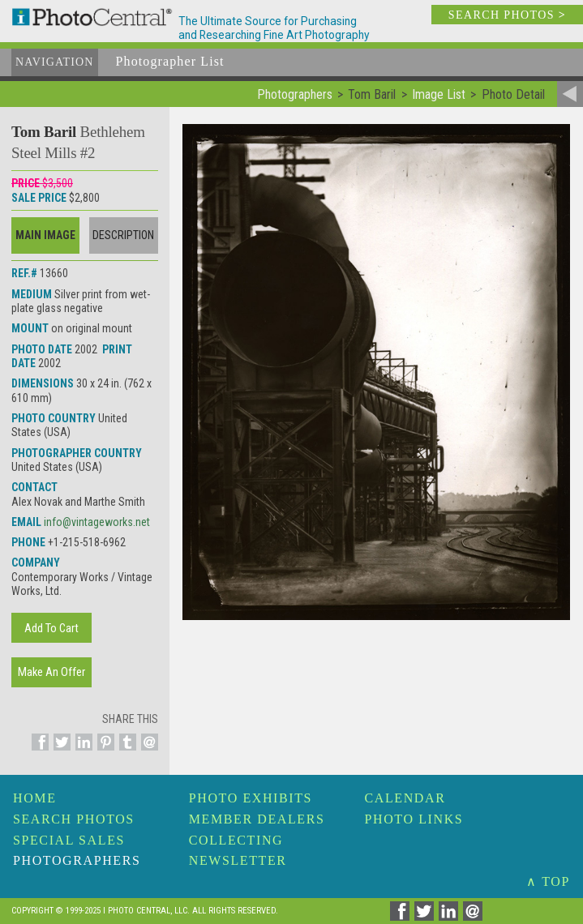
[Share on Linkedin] (81, 751)
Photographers (77, 860)
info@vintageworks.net (97, 522)
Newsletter (238, 860)
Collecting (236, 840)
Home (35, 798)
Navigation (55, 62)
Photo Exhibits (251, 798)
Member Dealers (257, 819)
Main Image (45, 235)
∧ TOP (548, 881)
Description (123, 235)
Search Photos (74, 819)
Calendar (405, 798)
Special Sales (69, 840)
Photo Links (414, 819)
